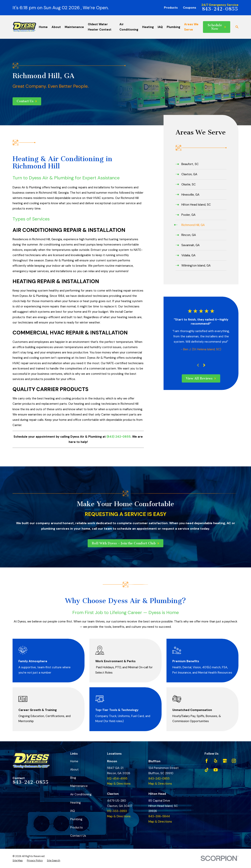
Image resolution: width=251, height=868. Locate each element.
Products (171, 8)
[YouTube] (216, 770)
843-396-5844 (159, 816)
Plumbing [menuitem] (173, 27)
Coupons (190, 8)
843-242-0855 (220, 9)
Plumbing (76, 819)
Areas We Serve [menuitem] (191, 27)
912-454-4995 (117, 779)
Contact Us (78, 836)
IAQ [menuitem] (160, 27)
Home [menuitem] (43, 27)
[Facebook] (207, 761)
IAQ (73, 811)
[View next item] (204, 365)
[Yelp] (216, 761)
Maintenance (79, 786)
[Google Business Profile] (225, 761)
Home (74, 761)
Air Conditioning (81, 794)
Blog (73, 778)
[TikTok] (207, 770)
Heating (75, 803)
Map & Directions (119, 784)
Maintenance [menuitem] (74, 27)
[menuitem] (201, 164)
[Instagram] (234, 761)
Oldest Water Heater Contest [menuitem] (100, 27)
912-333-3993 (117, 811)
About (74, 770)
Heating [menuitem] (148, 27)
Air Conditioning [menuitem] (129, 27)
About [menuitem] (56, 27)
